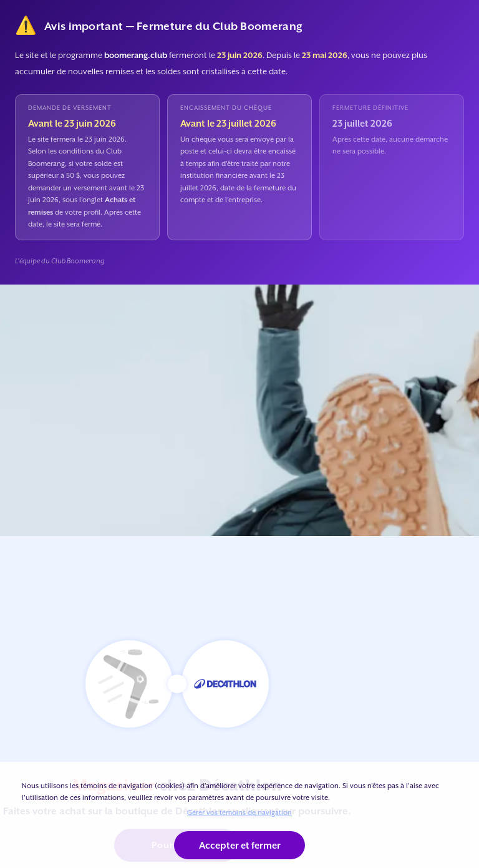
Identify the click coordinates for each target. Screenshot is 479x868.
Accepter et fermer (240, 845)
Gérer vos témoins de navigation (239, 812)
